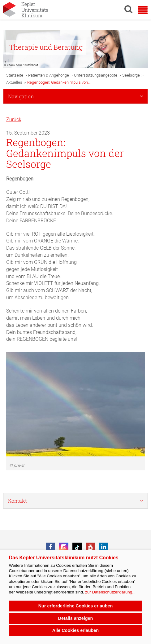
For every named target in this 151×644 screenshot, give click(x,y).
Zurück (14, 120)
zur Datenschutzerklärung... (110, 592)
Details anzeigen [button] (76, 618)
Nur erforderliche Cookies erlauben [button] (76, 606)
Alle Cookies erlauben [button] (75, 630)
